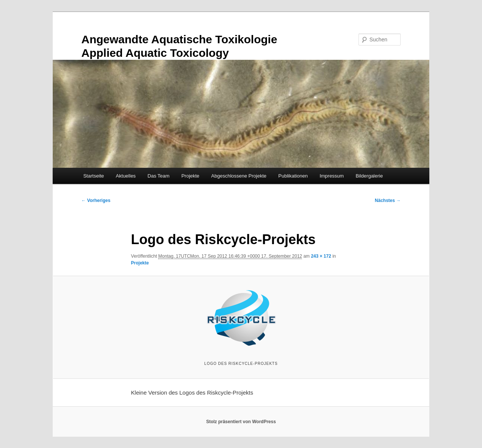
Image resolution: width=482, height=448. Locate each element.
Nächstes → (388, 200)
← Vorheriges (96, 200)
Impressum (332, 176)
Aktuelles (126, 176)
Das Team (159, 176)
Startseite (94, 176)
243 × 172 (321, 256)
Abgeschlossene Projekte (239, 176)
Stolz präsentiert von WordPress (241, 422)
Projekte (191, 176)
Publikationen (293, 176)
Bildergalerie (369, 176)
